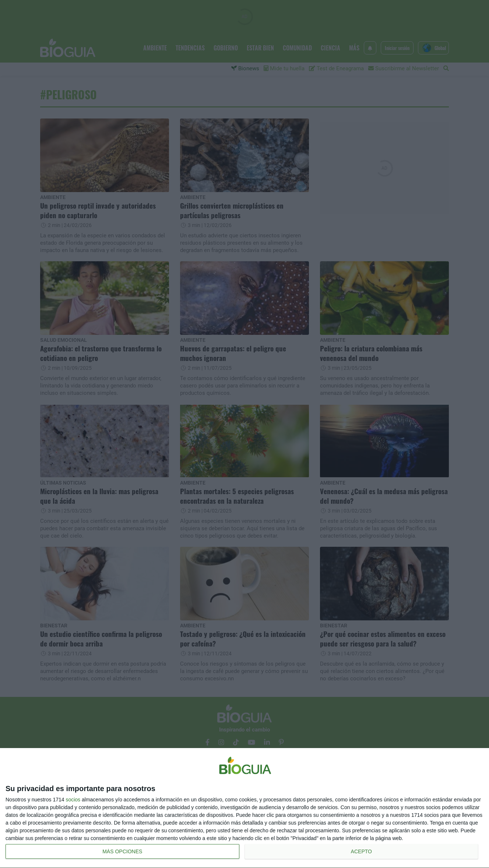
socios (73, 800)
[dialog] (245, 808)
